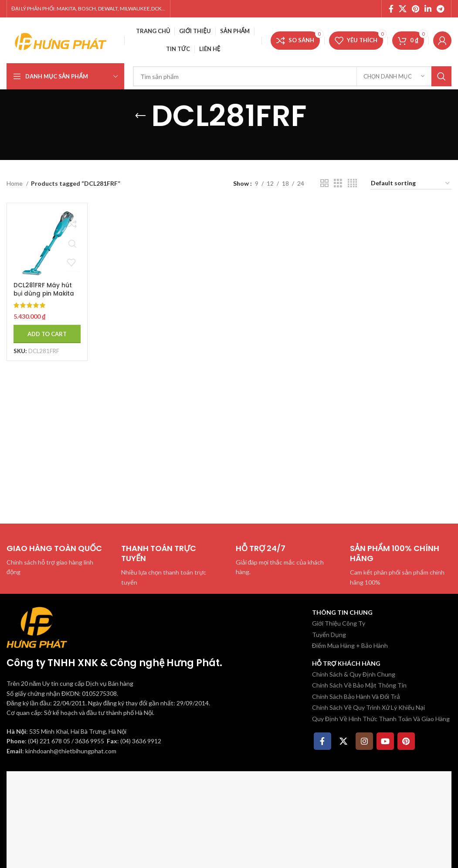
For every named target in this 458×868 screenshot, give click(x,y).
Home (15, 183)
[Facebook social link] (391, 9)
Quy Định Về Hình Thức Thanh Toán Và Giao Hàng (381, 719)
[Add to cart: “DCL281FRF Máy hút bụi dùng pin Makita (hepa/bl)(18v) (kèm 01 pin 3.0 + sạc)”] (46, 331)
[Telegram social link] (440, 9)
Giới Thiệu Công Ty (339, 623)
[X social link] (403, 9)
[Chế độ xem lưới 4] (352, 183)
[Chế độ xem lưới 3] (338, 183)
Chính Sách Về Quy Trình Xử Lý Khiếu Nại (368, 707)
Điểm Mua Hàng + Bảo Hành (350, 645)
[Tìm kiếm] (292, 76)
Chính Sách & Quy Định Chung (354, 674)
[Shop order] (411, 184)
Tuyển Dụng (329, 635)
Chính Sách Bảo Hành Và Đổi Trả (356, 696)
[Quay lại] (140, 116)
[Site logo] (61, 39)
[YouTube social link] (385, 741)
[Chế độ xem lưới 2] (324, 183)
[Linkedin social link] (428, 9)
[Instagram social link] (364, 741)
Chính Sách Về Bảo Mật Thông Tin (359, 685)
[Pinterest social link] (416, 9)
